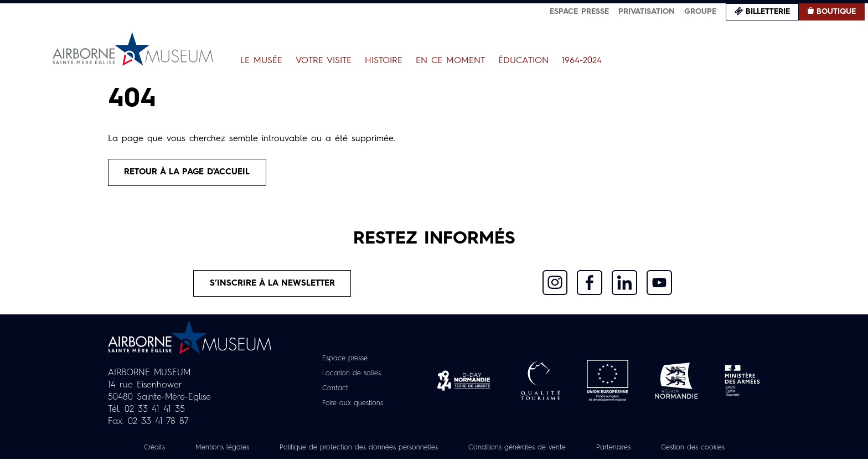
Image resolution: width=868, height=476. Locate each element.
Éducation (523, 61)
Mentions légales (251, 452)
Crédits (178, 452)
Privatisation (647, 12)
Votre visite (324, 61)
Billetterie (768, 12)
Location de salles (351, 378)
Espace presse (579, 12)
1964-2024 (582, 61)
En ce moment (450, 61)
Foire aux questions (353, 408)
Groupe (700, 12)
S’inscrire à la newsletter (273, 287)
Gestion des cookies (434, 464)
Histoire (384, 61)
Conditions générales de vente (576, 452)
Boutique (836, 12)
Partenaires (682, 452)
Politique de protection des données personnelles (401, 452)
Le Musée (261, 61)
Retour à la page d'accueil (193, 173)
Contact (332, 393)
